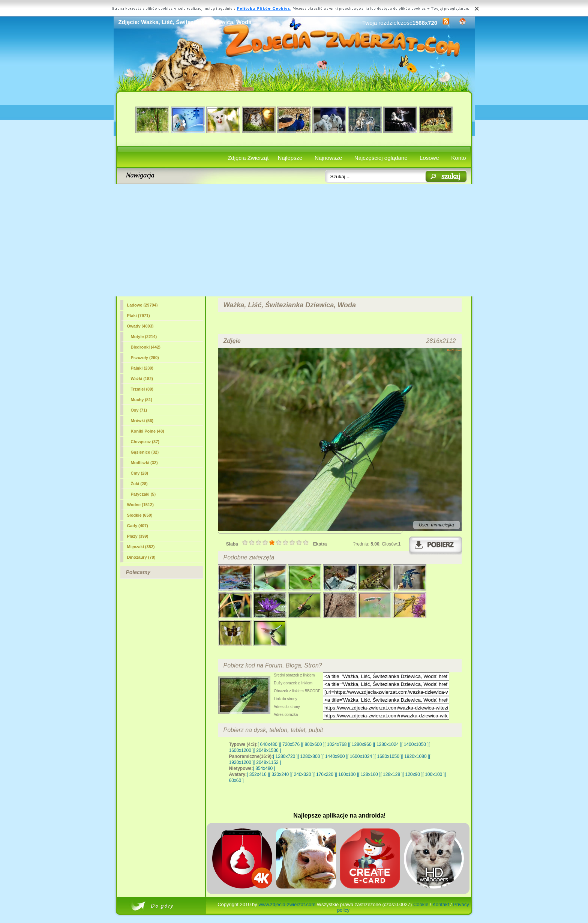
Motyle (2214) (144, 337)
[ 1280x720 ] (285, 756)
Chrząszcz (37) (145, 442)
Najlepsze (290, 158)
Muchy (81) (142, 400)
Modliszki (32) (144, 463)
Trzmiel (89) (142, 389)
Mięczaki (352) (141, 547)
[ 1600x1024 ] (361, 756)
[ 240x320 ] (302, 774)
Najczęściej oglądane (381, 158)
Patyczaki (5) (143, 494)
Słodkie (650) (140, 515)
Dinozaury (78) (141, 557)
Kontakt (441, 904)
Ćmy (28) (139, 473)
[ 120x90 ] (413, 774)
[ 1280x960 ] (361, 744)
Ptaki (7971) (139, 316)
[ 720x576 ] (291, 744)
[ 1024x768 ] (337, 744)
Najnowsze (328, 158)
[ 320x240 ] (280, 774)
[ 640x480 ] (269, 744)
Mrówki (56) (142, 421)
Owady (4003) (140, 326)
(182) (142, 379)
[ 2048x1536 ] (268, 750)
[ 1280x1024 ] (388, 744)
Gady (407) (138, 526)
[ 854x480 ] (264, 768)
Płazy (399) (138, 536)
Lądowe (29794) (142, 305)
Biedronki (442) (146, 347)
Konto (458, 158)
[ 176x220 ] (325, 774)
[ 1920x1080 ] (416, 756)
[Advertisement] (294, 240)
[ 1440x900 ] (335, 756)
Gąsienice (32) (145, 452)
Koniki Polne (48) (148, 431)
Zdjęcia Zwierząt (248, 158)
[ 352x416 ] (258, 774)
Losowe (429, 158)
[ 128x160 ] (369, 774)
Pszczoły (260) (145, 358)
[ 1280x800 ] (310, 756)
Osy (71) (139, 410)
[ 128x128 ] (391, 774)
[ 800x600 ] (313, 744)
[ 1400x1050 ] (415, 744)
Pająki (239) (142, 368)
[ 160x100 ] (347, 774)
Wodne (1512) (140, 505)
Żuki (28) (139, 484)
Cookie (421, 904)
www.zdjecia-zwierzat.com (287, 904)
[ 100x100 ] (434, 774)
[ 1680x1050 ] (388, 756)
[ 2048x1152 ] (268, 762)
